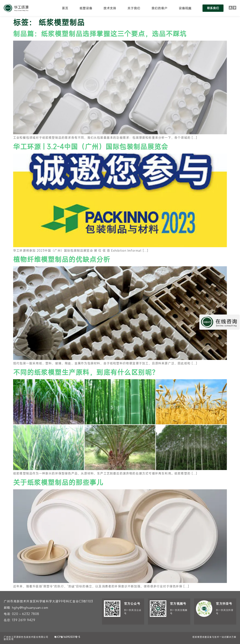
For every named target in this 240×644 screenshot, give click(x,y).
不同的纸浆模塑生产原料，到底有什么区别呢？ (86, 372)
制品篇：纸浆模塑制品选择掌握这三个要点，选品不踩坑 (100, 34)
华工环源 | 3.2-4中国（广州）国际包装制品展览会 (91, 146)
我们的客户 (159, 8)
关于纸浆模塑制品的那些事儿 (58, 482)
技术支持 (110, 8)
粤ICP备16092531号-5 (67, 637)
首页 (65, 8)
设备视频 (185, 8)
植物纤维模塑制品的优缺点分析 (62, 259)
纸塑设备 (86, 8)
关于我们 (134, 8)
